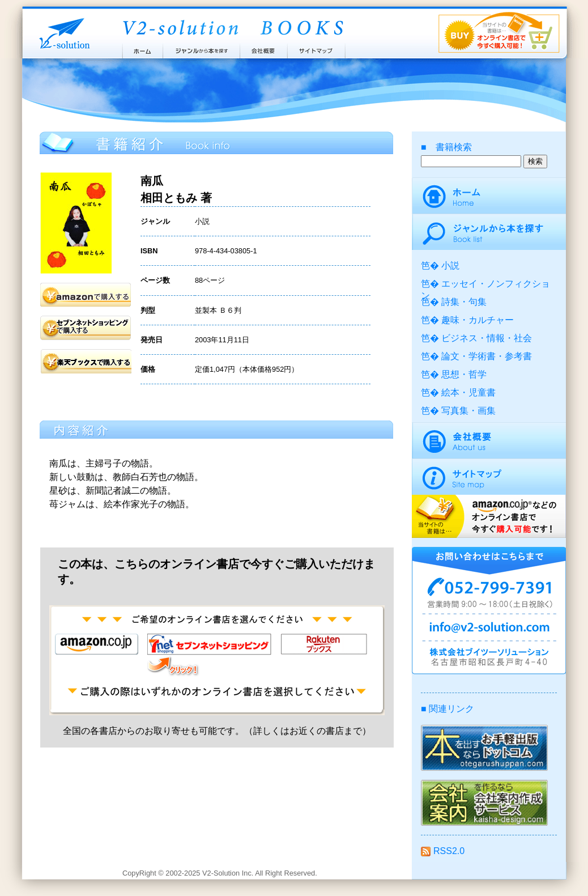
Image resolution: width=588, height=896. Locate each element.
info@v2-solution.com (489, 629)
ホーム (142, 48)
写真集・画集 (468, 411)
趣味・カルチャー (478, 320)
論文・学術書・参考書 (487, 356)
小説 (450, 266)
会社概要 (264, 48)
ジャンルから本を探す (201, 48)
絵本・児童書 (468, 392)
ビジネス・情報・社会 (487, 338)
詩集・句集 (464, 302)
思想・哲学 (464, 374)
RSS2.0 (443, 851)
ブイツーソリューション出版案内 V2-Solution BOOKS (232, 28)
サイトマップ (317, 48)
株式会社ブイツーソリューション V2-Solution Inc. (62, 33)
